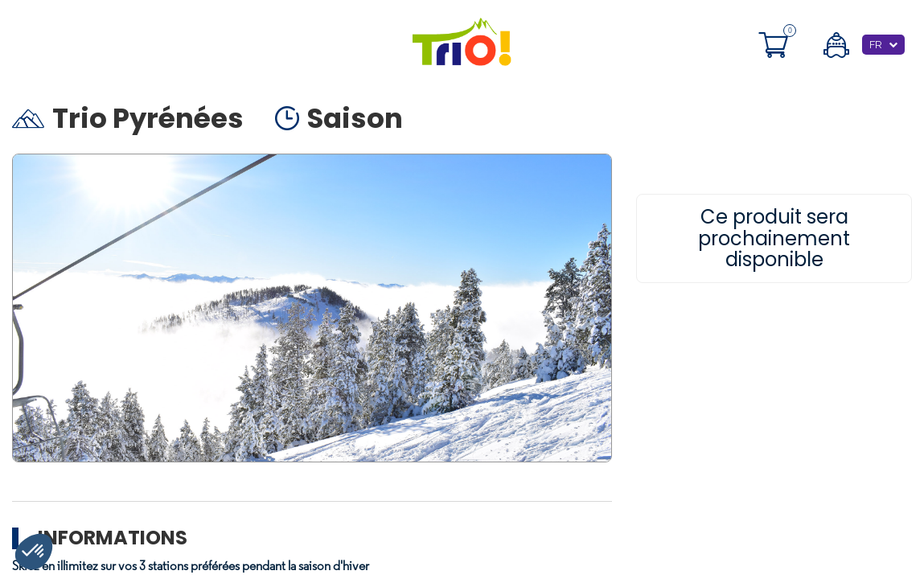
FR (876, 45)
